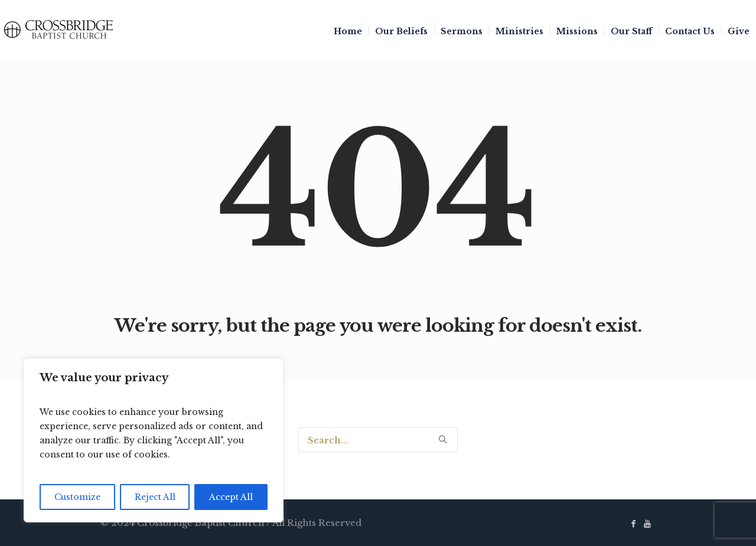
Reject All (155, 497)
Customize (77, 497)
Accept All (231, 497)
